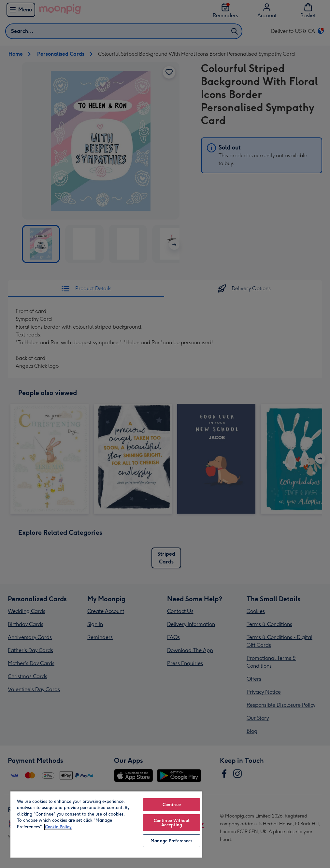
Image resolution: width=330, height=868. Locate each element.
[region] (106, 824)
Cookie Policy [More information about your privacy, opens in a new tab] (58, 827)
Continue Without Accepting (172, 823)
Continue (172, 805)
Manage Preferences (172, 841)
